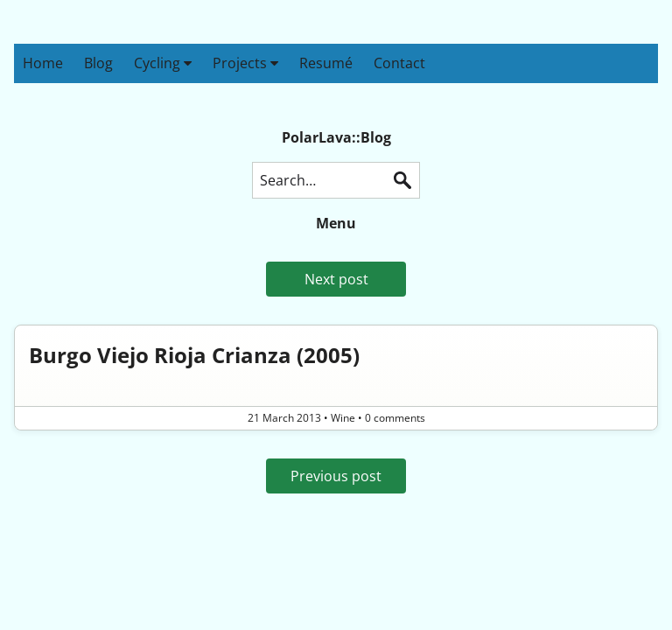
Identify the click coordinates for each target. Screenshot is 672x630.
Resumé (326, 63)
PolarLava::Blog (336, 137)
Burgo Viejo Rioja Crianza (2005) (194, 355)
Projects (245, 63)
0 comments (395, 418)
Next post (336, 279)
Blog (98, 63)
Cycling (163, 63)
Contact (399, 63)
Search (402, 180)
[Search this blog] (336, 180)
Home (43, 63)
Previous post (336, 476)
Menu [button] (336, 223)
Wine (343, 418)
